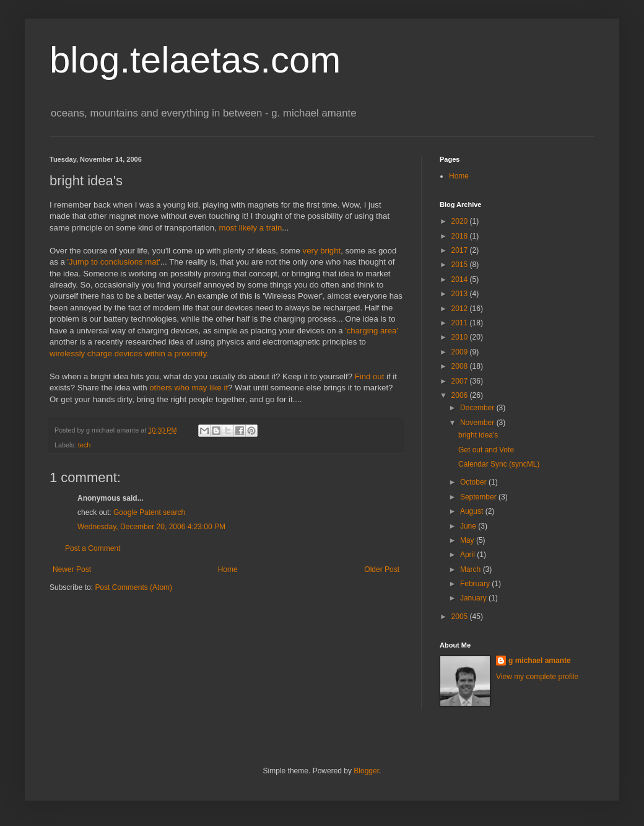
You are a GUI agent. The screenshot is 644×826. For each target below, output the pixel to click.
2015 (461, 265)
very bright (322, 251)
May (468, 540)
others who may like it (189, 388)
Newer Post (72, 569)
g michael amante (540, 661)
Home (228, 569)
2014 (461, 279)
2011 (461, 323)
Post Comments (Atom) (133, 587)
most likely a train (250, 228)
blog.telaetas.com (195, 60)
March (472, 569)
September (479, 497)
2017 (461, 250)
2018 (461, 236)
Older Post (382, 569)
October (474, 482)
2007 (461, 381)
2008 (461, 366)
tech (84, 445)
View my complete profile (537, 677)
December (478, 408)
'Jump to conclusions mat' (114, 262)
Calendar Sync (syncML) (499, 464)
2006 (461, 395)
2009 (461, 352)
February (476, 584)
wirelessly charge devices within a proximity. (129, 354)
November (478, 423)
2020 (461, 221)
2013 (461, 294)
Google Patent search (149, 512)
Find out (370, 376)
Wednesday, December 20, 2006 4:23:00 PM (151, 527)
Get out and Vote (486, 450)
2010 (461, 337)
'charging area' (372, 331)
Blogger (366, 771)
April (468, 555)
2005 (461, 617)
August (473, 511)
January (474, 598)
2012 (461, 309)
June (469, 526)
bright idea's (478, 435)
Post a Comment (93, 548)
